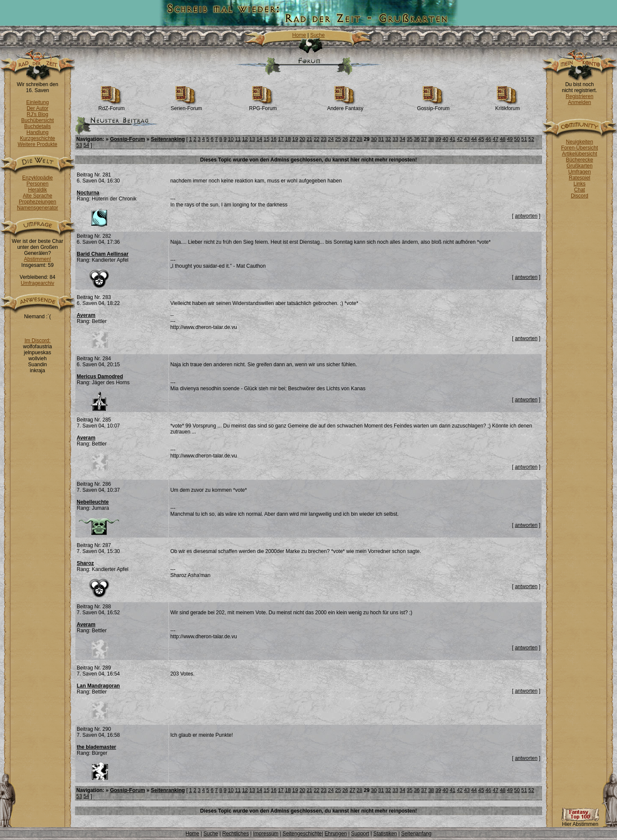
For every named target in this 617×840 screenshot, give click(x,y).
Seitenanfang (416, 834)
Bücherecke (580, 160)
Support (360, 834)
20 (302, 139)
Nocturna (88, 193)
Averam (86, 315)
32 (388, 139)
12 (245, 139)
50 (517, 139)
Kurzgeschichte (37, 138)
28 (359, 139)
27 (352, 139)
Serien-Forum (186, 106)
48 (502, 139)
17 (281, 139)
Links (579, 184)
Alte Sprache (37, 196)
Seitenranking (168, 139)
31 (381, 139)
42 (460, 139)
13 (252, 139)
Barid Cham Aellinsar (103, 254)
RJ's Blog (37, 114)
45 (481, 139)
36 (417, 139)
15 (266, 139)
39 (438, 139)
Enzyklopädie (37, 178)
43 (467, 139)
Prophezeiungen (37, 202)
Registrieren (580, 96)
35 (409, 139)
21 (309, 139)
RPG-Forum (263, 106)
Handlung (37, 132)
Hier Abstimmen (580, 822)
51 (524, 139)
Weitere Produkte (37, 144)
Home (299, 35)
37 (424, 139)
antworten (526, 216)
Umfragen (580, 172)
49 (510, 139)
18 (288, 139)
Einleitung (37, 102)
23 (324, 139)
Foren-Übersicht (579, 148)
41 (453, 139)
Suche (317, 35)
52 (531, 139)
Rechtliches (236, 834)
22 (316, 139)
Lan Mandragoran (98, 686)
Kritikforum (508, 106)
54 (86, 145)
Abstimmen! (37, 259)
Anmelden (579, 102)
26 (345, 139)
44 (474, 139)
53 (79, 145)
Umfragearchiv (37, 283)
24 (331, 139)
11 (238, 139)
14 (259, 139)
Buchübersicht (37, 120)
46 (488, 139)
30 (374, 139)
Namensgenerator (37, 208)
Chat (580, 190)
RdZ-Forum (112, 106)
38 (431, 139)
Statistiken (385, 834)
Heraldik (37, 190)
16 (274, 139)
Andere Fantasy (345, 106)
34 (403, 139)
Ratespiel (579, 178)
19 (295, 139)
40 (445, 139)
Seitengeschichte (302, 834)
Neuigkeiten (580, 142)
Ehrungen (335, 834)
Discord (580, 196)
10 (231, 139)
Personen (37, 184)
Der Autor (37, 108)
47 (496, 139)
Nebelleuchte (93, 502)
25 (338, 139)
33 (395, 139)
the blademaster (96, 747)
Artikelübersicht (579, 154)
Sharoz (85, 563)
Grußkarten (580, 166)
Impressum (265, 834)
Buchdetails (37, 126)
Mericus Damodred (100, 377)
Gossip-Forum (433, 106)
